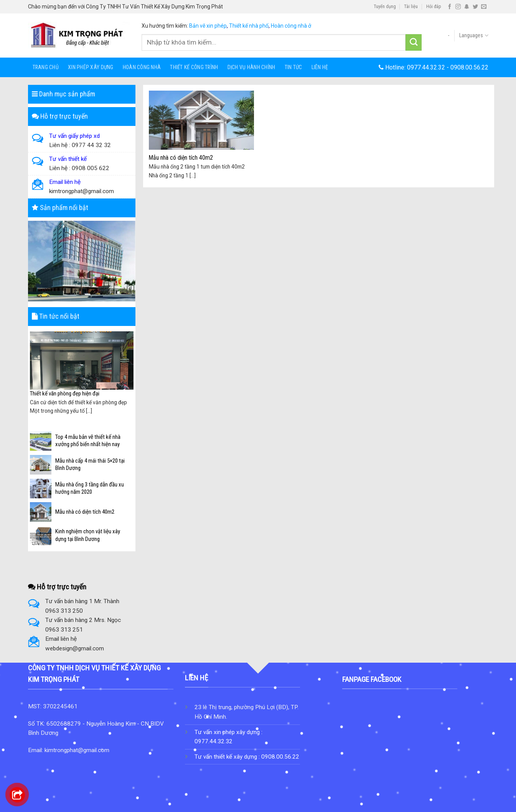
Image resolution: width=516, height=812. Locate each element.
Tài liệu (411, 7)
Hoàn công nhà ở (291, 26)
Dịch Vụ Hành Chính (251, 67)
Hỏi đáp (434, 7)
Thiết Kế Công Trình (194, 67)
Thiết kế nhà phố (249, 26)
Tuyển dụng (385, 7)
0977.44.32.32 (426, 67)
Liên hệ (320, 67)
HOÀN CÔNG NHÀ (142, 67)
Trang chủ (46, 67)
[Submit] (414, 42)
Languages (474, 36)
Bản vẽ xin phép (208, 26)
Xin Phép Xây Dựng (91, 67)
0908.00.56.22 (469, 67)
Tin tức (293, 67)
